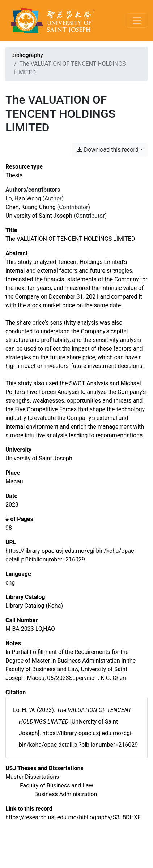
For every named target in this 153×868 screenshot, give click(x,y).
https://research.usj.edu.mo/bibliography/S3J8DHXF (73, 817)
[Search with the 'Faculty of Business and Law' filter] (56, 785)
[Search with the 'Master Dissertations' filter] (32, 777)
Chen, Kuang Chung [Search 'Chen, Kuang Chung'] (31, 207)
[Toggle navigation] (137, 21)
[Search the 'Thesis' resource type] (14, 175)
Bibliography (27, 55)
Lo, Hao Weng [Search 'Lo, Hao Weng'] (23, 198)
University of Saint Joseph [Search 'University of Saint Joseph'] (39, 216)
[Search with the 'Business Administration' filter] (66, 794)
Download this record (108, 150)
